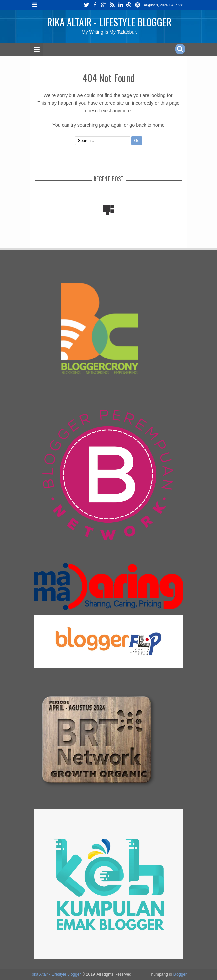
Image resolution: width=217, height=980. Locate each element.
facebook (95, 5)
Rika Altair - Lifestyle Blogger (109, 22)
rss (112, 5)
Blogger (180, 974)
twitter (86, 5)
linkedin (121, 5)
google (103, 5)
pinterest (138, 5)
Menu (35, 5)
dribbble (129, 5)
